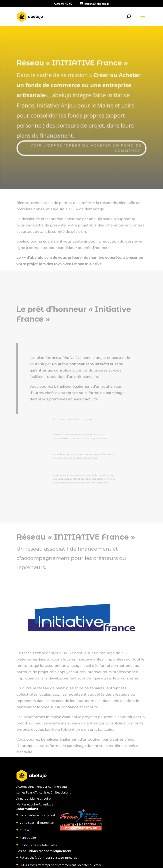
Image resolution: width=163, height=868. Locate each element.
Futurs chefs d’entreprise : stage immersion (50, 857)
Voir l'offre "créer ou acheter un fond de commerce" (86, 146)
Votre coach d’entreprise (37, 823)
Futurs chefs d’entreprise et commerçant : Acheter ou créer (60, 865)
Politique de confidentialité (38, 845)
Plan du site (28, 838)
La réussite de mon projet (37, 815)
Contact (25, 830)
